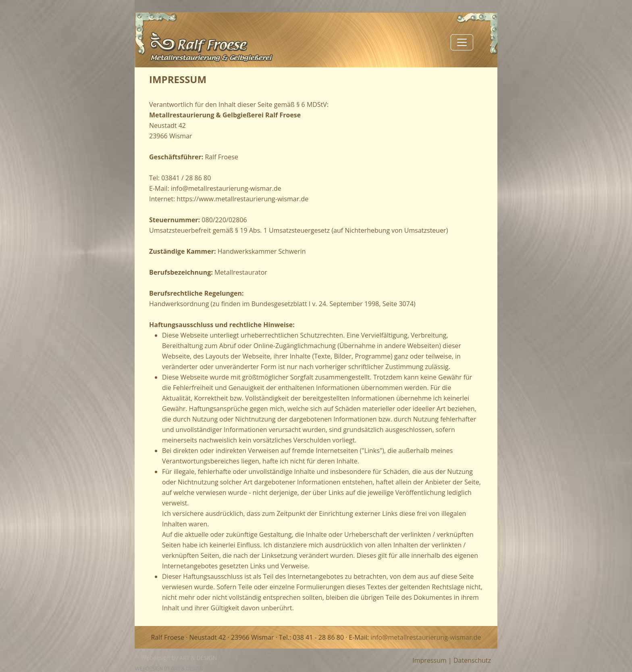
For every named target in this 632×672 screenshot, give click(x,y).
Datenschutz (472, 660)
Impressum (429, 660)
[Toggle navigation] (462, 42)
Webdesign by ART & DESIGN (179, 658)
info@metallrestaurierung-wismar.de (426, 637)
